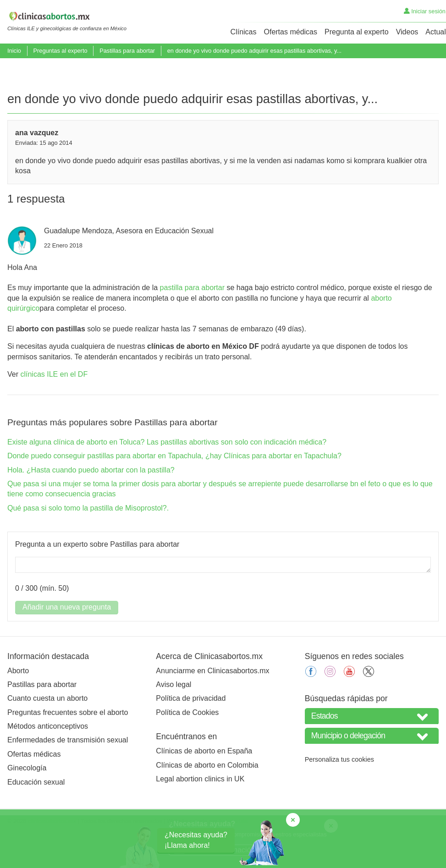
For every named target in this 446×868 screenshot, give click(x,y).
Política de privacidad (191, 732)
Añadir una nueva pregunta (67, 641)
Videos (407, 32)
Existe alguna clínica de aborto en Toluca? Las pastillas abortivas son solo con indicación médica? (167, 476)
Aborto (18, 705)
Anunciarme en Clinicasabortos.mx (212, 705)
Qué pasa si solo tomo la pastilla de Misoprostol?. (88, 542)
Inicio (14, 51)
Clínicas (244, 32)
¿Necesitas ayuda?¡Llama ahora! (196, 840)
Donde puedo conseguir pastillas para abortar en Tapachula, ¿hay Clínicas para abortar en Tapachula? (174, 490)
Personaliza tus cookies (339, 793)
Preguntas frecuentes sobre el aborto (68, 746)
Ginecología (27, 802)
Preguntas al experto (60, 51)
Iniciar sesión (425, 11)
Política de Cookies (187, 746)
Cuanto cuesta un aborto (47, 732)
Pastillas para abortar (127, 51)
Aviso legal (173, 718)
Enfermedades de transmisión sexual (68, 774)
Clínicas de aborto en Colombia (207, 799)
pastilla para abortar (192, 321)
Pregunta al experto (357, 32)
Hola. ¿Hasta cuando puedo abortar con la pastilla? (91, 504)
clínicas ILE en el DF (54, 408)
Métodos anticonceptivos (48, 760)
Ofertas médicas (291, 32)
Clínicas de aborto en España (204, 785)
